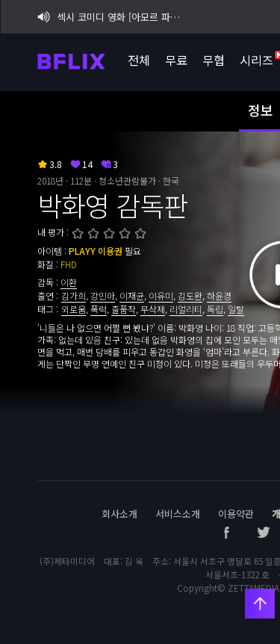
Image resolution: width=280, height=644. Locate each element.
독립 (215, 309)
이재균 (132, 295)
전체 (138, 60)
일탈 (236, 309)
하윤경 (219, 295)
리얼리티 (186, 309)
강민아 (103, 295)
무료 (175, 60)
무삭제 (153, 309)
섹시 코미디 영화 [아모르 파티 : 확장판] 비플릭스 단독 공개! (111, 17)
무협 (213, 60)
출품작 (124, 309)
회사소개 (119, 514)
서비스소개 (178, 514)
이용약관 (236, 514)
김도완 (190, 295)
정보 (261, 110)
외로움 (74, 309)
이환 (69, 282)
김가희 (74, 295)
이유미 (161, 295)
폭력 (99, 309)
